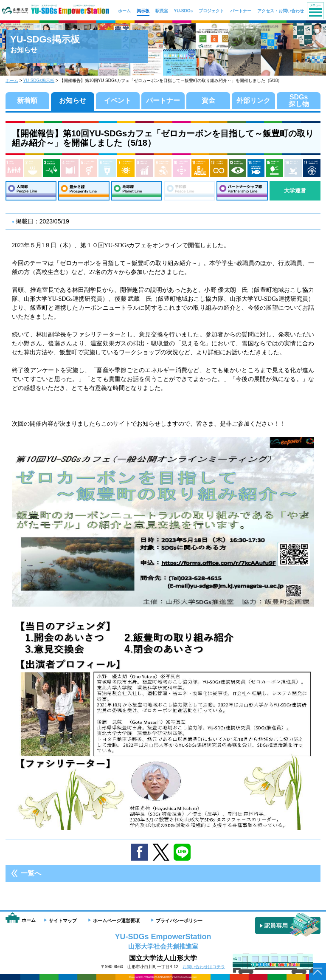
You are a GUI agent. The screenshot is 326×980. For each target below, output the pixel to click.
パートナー (163, 100)
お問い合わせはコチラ (204, 967)
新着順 (27, 100)
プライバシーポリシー (179, 921)
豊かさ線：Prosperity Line (84, 191)
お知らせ (73, 100)
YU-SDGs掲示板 (39, 80)
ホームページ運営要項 (116, 921)
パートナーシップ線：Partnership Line (242, 191)
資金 (208, 100)
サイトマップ (63, 921)
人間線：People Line (31, 191)
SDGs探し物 (299, 100)
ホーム (12, 80)
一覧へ (31, 873)
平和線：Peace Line (189, 191)
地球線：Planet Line (137, 191)
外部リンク (253, 100)
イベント (118, 100)
